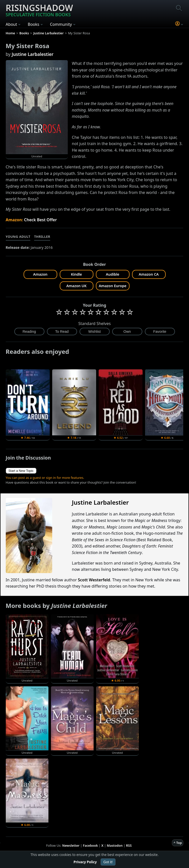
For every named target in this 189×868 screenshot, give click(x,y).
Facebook (90, 845)
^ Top (178, 843)
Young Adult (18, 237)
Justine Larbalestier (33, 54)
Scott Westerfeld (94, 580)
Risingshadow (39, 10)
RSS (129, 845)
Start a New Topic (21, 471)
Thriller (42, 237)
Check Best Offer (41, 220)
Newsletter (71, 845)
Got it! (108, 862)
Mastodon (115, 845)
